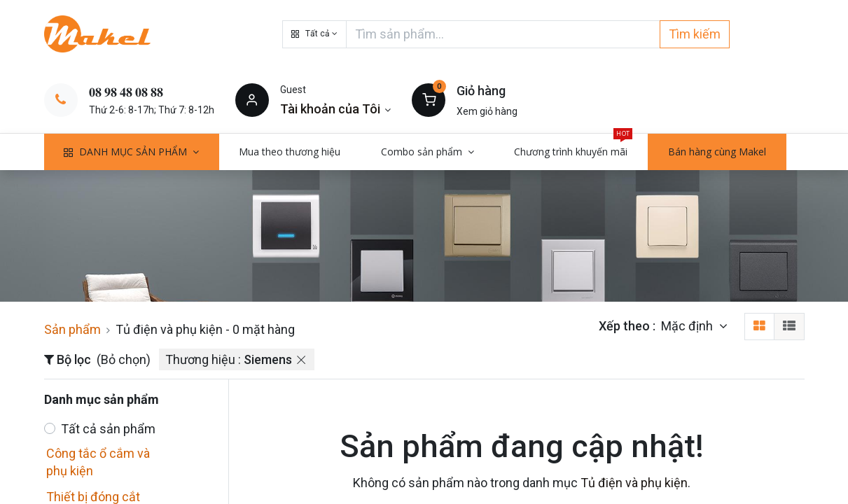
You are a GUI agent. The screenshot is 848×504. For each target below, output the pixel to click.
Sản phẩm (72, 329)
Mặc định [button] (688, 326)
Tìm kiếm (695, 34)
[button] (314, 34)
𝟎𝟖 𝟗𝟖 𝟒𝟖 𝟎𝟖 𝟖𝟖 (126, 92)
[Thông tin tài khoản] (336, 109)
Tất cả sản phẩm (108, 429)
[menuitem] (290, 152)
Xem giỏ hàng (487, 111)
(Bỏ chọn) (124, 359)
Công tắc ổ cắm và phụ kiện (98, 462)
